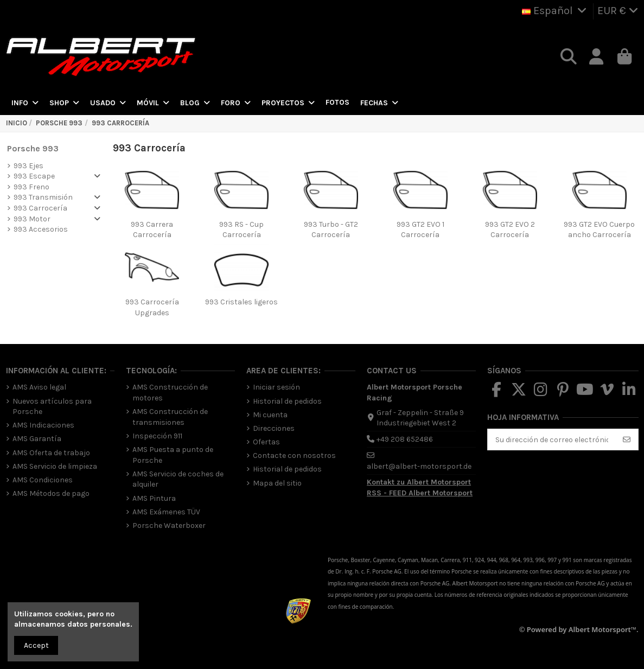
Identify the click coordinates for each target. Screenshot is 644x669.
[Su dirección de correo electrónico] (552, 439)
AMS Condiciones (43, 480)
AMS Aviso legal (39, 387)
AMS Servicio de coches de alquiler (178, 479)
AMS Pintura (154, 498)
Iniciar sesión (276, 387)
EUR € (618, 11)
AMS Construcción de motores (170, 393)
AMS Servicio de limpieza (55, 466)
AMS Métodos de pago (51, 493)
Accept (36, 645)
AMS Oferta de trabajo (51, 453)
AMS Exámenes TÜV (166, 512)
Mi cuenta (270, 415)
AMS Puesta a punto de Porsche (173, 455)
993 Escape (34, 176)
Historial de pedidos (287, 401)
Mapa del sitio (277, 483)
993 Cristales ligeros (241, 302)
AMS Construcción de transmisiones (170, 417)
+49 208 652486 (405, 439)
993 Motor (32, 219)
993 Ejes (28, 166)
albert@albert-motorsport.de (419, 466)
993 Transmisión (43, 197)
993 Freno (31, 187)
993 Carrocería (40, 208)
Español (556, 11)
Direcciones (274, 428)
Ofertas (266, 442)
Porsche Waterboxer (169, 525)
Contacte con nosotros (294, 455)
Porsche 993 (33, 148)
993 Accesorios (41, 229)
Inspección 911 (157, 436)
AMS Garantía (37, 439)
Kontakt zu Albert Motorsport (419, 482)
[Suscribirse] (627, 439)
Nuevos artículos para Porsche (52, 407)
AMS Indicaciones (43, 425)
